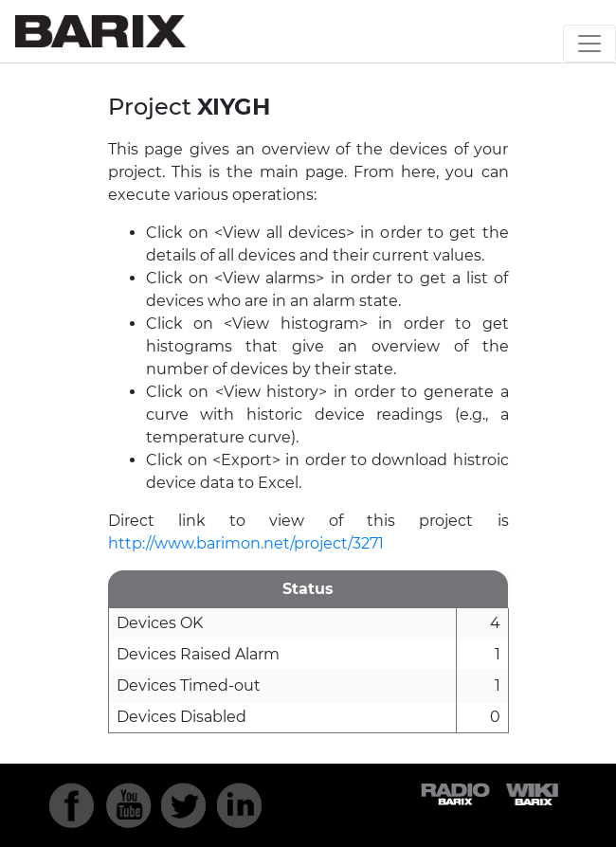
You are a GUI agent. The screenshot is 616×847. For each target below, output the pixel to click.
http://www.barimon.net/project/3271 (246, 543)
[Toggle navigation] (589, 44)
